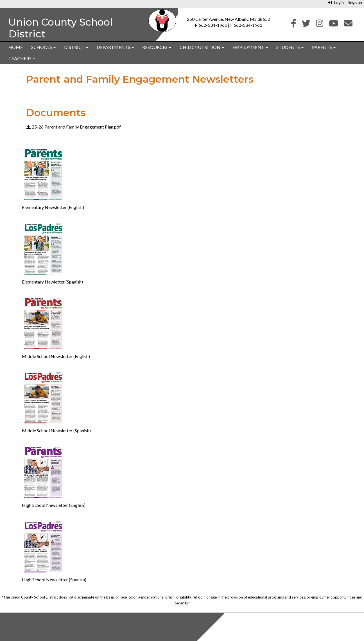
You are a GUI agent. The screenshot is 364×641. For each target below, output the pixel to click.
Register (355, 2)
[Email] (348, 25)
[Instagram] (320, 25)
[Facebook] (294, 25)
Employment (250, 47)
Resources (157, 47)
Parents (324, 47)
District (76, 47)
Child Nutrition (202, 47)
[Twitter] (306, 25)
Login (336, 2)
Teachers (22, 58)
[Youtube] (334, 25)
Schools (43, 47)
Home (16, 47)
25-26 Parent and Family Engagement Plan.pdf (74, 127)
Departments (115, 47)
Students (290, 47)
